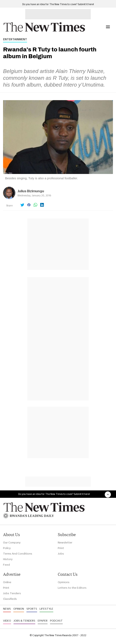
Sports (32, 609)
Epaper (43, 621)
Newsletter (65, 542)
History (8, 559)
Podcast (56, 621)
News (7, 609)
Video (7, 621)
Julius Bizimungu (31, 191)
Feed (6, 565)
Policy (7, 548)
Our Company (12, 542)
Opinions (64, 582)
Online (7, 582)
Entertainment (15, 39)
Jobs (61, 554)
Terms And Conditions (18, 554)
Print (61, 548)
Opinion (19, 609)
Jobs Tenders (12, 593)
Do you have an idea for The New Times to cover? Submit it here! (58, 4)
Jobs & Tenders (24, 621)
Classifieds (10, 599)
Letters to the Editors (72, 588)
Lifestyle (46, 609)
